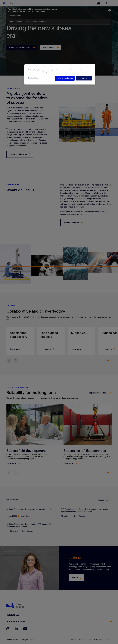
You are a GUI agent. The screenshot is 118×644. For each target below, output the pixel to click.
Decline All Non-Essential (65, 78)
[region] (60, 74)
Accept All (84, 78)
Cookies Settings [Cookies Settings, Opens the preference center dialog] (34, 78)
